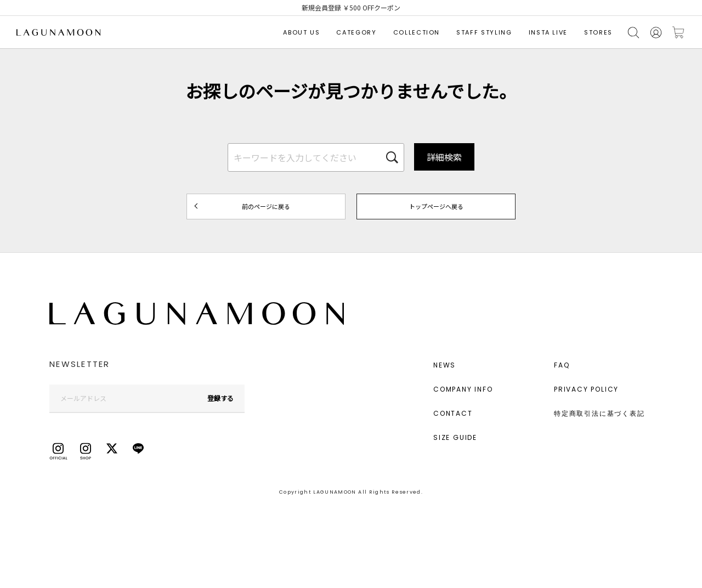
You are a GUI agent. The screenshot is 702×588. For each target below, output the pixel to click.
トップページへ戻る (436, 206)
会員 (656, 33)
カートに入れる (678, 33)
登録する (220, 398)
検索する (633, 33)
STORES (598, 32)
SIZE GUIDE (455, 437)
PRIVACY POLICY (586, 389)
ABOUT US (301, 32)
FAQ (562, 365)
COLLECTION (417, 32)
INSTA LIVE (548, 32)
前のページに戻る (266, 206)
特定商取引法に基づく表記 (599, 413)
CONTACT (453, 413)
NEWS (445, 365)
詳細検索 (444, 157)
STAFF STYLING (484, 32)
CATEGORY (356, 32)
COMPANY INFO (463, 389)
